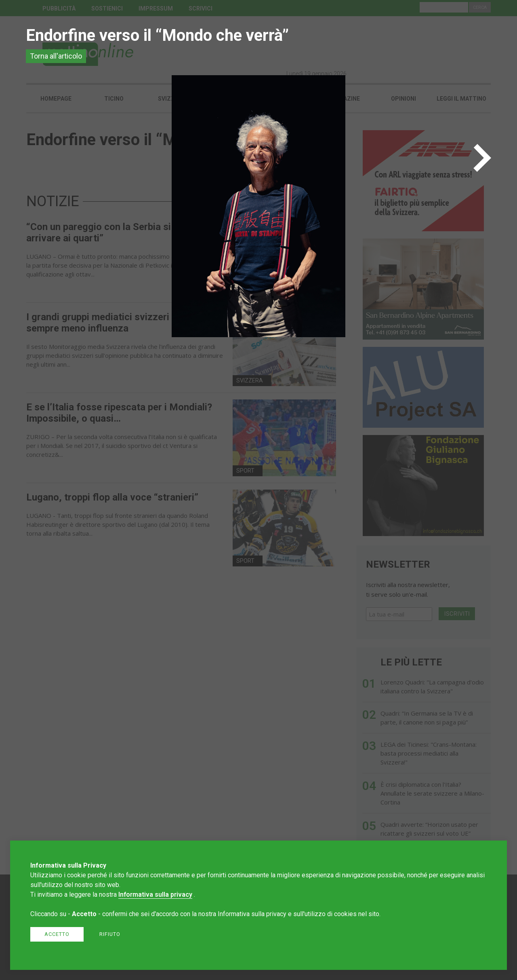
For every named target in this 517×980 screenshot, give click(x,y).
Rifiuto (110, 934)
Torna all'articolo (56, 56)
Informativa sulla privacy (155, 894)
